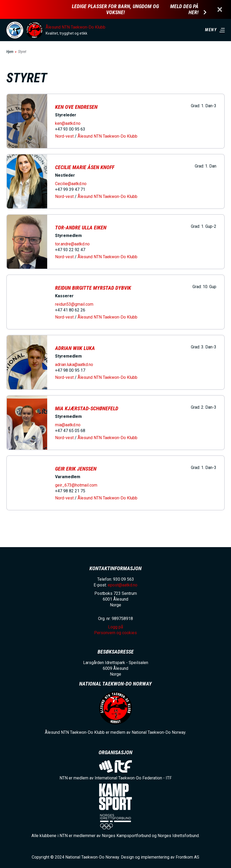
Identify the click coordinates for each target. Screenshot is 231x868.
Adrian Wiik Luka (75, 348)
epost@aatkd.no (123, 585)
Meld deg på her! (184, 9)
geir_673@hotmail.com (76, 485)
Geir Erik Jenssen (76, 469)
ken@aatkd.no (68, 123)
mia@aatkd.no (68, 425)
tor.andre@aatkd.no (72, 244)
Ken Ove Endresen (76, 107)
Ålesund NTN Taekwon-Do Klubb (76, 27)
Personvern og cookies (116, 633)
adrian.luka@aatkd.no (74, 365)
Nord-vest (64, 136)
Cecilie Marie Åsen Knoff (85, 167)
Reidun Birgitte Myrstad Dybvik (93, 288)
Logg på (116, 627)
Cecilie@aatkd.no (71, 184)
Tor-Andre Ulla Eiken (81, 228)
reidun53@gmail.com (74, 304)
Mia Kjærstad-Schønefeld (87, 408)
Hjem (10, 52)
